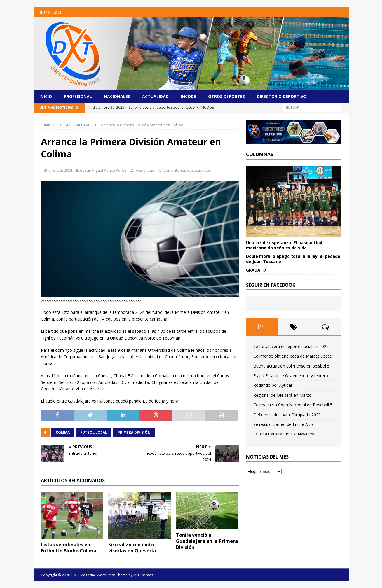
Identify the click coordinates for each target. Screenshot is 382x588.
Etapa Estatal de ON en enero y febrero (291, 376)
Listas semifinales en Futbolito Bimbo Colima (69, 548)
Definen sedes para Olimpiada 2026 (287, 415)
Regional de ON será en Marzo (282, 395)
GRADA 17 (256, 270)
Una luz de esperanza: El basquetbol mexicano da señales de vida (284, 245)
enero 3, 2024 (60, 170)
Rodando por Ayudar (273, 385)
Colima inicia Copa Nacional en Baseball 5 (293, 405)
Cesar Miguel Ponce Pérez (103, 170)
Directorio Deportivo (282, 96)
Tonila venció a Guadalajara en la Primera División (207, 541)
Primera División (134, 432)
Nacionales (117, 96)
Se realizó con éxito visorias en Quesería (132, 548)
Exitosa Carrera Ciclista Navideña (284, 434)
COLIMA (63, 432)
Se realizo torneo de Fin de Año (283, 424)
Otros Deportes (226, 96)
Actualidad (155, 96)
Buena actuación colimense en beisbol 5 (291, 366)
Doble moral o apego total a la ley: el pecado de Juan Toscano (293, 259)
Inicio (46, 96)
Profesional (78, 96)
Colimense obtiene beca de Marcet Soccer (293, 356)
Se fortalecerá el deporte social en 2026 (291, 346)
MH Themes (143, 575)
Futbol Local (94, 432)
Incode (188, 96)
